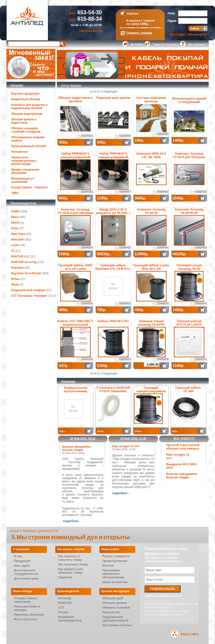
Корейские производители (70, 619)
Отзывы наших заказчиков (25, 600)
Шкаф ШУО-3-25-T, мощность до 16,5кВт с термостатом (113, 213)
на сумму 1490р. (138, 24)
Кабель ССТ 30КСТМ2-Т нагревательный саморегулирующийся (75, 325)
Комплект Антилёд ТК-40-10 (151, 211)
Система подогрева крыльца (151, 99)
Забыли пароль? (197, 34)
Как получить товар (73, 564)
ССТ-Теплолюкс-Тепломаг (29, 296)
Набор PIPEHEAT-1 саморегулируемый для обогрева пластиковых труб (75, 159)
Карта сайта (190, 634)
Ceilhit (15, 211)
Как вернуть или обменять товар (70, 571)
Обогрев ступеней (116, 608)
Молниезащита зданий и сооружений (189, 100)
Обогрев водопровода (27, 114)
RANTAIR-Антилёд (24, 262)
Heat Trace (18, 234)
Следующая (109, 91)
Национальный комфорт (28, 290)
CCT (61, 608)
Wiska (15, 285)
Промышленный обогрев (29, 146)
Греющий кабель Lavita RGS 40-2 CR (151, 267)
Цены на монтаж (115, 582)
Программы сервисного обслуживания (113, 574)
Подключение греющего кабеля (115, 619)
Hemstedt (18, 240)
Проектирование (115, 561)
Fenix (15, 228)
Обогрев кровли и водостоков (24, 121)
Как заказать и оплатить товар (70, 558)
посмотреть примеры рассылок (163, 595)
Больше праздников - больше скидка (182, 476)
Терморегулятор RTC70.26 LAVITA (189, 323)
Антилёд (64, 598)
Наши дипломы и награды (27, 608)
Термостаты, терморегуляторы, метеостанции (24, 161)
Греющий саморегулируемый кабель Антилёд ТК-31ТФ (151, 393)
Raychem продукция (25, 94)
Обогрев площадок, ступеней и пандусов (26, 130)
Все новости (184, 438)
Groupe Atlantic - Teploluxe (29, 187)
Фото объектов (25, 619)
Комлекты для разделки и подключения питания (29, 107)
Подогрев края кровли (113, 98)
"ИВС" (15, 193)
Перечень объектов (29, 615)
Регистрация (177, 34)
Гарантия (65, 577)
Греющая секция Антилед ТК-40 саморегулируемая (189, 269)
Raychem (17, 268)
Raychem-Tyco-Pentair (27, 273)
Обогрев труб (113, 598)
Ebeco (15, 217)
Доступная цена (26, 578)
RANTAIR (65, 603)
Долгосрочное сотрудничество (26, 572)
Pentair (63, 612)
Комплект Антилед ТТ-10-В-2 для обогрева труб (75, 213)
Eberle (15, 223)
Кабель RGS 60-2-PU (113, 321)
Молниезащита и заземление (23, 180)
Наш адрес (22, 566)
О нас (18, 556)
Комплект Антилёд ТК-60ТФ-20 (189, 211)
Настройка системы (117, 625)
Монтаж (108, 566)
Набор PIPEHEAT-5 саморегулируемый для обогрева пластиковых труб (113, 159)
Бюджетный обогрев (26, 99)
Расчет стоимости (116, 556)
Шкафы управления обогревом (25, 171)
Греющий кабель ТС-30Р (189, 389)
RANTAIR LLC (20, 256)
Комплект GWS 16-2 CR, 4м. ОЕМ (151, 155)
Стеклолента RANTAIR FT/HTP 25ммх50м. (113, 389)
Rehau (15, 279)
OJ (13, 251)
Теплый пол (19, 152)
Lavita (15, 245)
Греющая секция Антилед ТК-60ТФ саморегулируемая (151, 325)
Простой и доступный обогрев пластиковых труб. (183, 448)
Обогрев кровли (115, 603)
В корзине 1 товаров (141, 21)
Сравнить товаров (139, 33)
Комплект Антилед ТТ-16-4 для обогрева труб (189, 157)
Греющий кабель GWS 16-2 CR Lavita (75, 267)
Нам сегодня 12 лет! (126, 446)
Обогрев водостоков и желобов (75, 99)
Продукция (22, 561)
